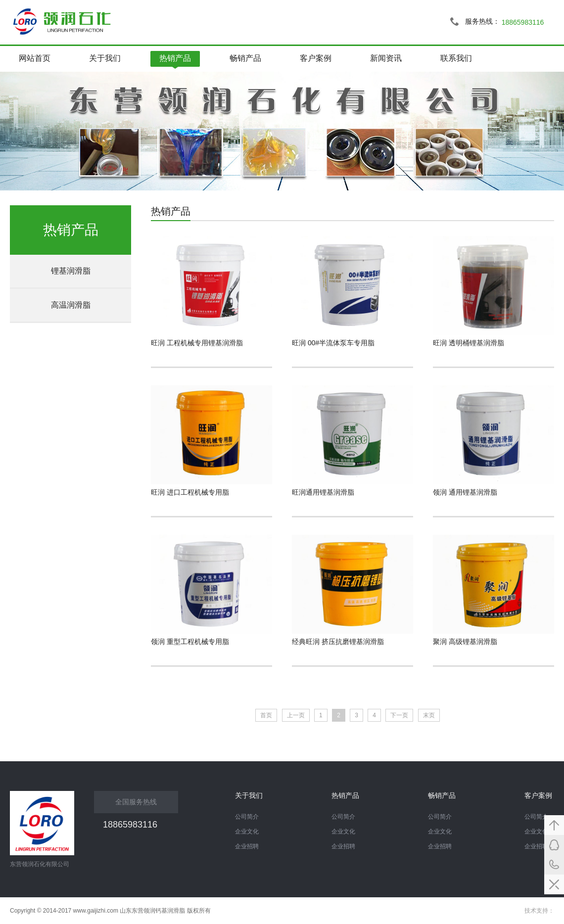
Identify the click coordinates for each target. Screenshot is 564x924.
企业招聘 (536, 846)
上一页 (296, 715)
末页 (429, 715)
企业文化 (536, 832)
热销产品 (175, 58)
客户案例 (316, 58)
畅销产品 (245, 58)
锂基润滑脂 (71, 271)
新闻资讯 (386, 58)
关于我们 (105, 58)
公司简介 (536, 817)
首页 (266, 715)
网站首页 (35, 58)
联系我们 (456, 58)
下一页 (399, 715)
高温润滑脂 (71, 305)
